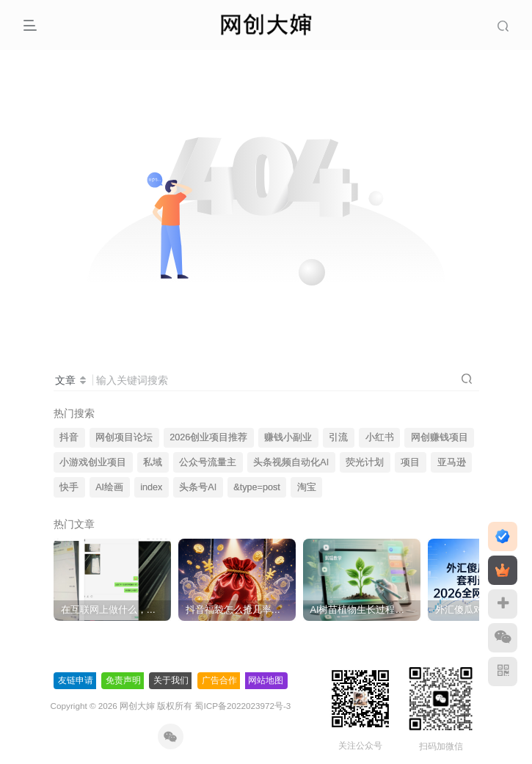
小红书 (380, 437)
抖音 (69, 437)
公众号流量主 (208, 462)
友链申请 (76, 680)
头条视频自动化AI (291, 462)
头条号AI (198, 487)
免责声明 (123, 680)
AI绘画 (109, 487)
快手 (69, 487)
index (151, 487)
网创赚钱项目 (440, 437)
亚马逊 (452, 462)
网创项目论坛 (124, 437)
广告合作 (219, 680)
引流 (338, 437)
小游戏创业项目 (93, 462)
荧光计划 (365, 462)
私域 (153, 462)
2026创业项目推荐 (208, 437)
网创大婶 (137, 706)
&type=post (256, 487)
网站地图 (266, 680)
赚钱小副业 (288, 437)
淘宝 (307, 487)
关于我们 (171, 680)
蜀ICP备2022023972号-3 (243, 706)
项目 (410, 462)
